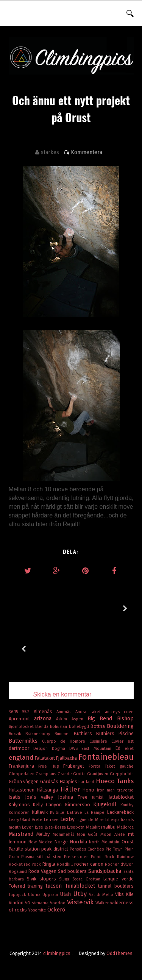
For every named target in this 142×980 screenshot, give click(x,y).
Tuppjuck (18, 895)
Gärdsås (50, 781)
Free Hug (51, 766)
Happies (69, 781)
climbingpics (57, 953)
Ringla (50, 864)
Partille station (25, 849)
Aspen (80, 719)
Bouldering (120, 726)
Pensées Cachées (88, 849)
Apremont (21, 719)
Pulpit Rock (104, 857)
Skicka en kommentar (62, 694)
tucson (55, 886)
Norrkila (80, 842)
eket (129, 749)
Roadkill (66, 864)
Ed (120, 748)
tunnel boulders (116, 886)
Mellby (44, 834)
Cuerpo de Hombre (66, 741)
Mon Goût (89, 834)
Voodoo (59, 903)
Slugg (66, 879)
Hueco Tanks (115, 781)
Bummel (64, 734)
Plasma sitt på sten (43, 857)
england (22, 757)
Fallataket (45, 758)
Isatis (17, 797)
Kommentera (87, 152)
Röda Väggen (43, 871)
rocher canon (90, 864)
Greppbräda (122, 774)
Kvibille (58, 813)
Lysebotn (76, 827)
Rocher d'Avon (119, 864)
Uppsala (51, 895)
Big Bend (102, 719)
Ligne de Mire (91, 820)
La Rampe (96, 813)
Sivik (33, 879)
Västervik (81, 902)
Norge (62, 842)
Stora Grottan (88, 879)
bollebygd (80, 727)
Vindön (17, 903)
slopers (49, 879)
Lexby (68, 819)
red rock (33, 864)
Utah (66, 894)
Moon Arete (114, 834)
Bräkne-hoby (40, 734)
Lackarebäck (120, 812)
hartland (87, 782)
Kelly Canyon (49, 805)
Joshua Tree (75, 797)
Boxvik (17, 734)
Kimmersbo (79, 805)
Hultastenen (23, 790)
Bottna (98, 726)
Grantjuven (98, 774)
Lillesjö (113, 820)
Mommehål (65, 834)
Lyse (40, 827)
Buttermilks (25, 741)
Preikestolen (78, 857)
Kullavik (41, 812)
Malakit (94, 827)
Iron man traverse (115, 790)
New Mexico (42, 842)
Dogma (61, 749)
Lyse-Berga (56, 827)
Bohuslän (59, 727)
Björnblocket (22, 727)
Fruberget (76, 766)
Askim (64, 719)
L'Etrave (76, 813)
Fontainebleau (106, 757)
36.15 (15, 712)
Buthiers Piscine (115, 733)
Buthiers (85, 733)
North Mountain (105, 842)
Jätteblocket (121, 797)
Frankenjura (24, 766)
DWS (76, 749)
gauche (127, 766)
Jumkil (100, 797)
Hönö (90, 790)
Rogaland (19, 872)
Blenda (43, 727)
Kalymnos (21, 805)
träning (37, 886)
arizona (45, 719)
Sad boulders (73, 871)
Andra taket (90, 712)
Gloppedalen (22, 774)
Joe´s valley (41, 797)
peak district (55, 849)
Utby (81, 894)
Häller (72, 789)
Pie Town (115, 849)
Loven (28, 827)
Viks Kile (124, 894)
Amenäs (66, 712)
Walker (103, 903)
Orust (128, 842)
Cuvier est (122, 741)
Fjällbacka (67, 758)
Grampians (47, 774)
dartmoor (21, 748)
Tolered (18, 886)
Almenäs (45, 711)
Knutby (127, 805)
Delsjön (43, 749)
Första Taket (104, 766)
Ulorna (35, 895)
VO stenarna (37, 903)
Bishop (125, 719)
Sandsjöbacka (106, 871)
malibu (109, 827)
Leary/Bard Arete (26, 820)
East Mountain (98, 749)
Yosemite (38, 910)
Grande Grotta (72, 774)
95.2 (28, 712)
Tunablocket (82, 886)
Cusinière (100, 741)
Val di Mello (102, 895)
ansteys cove (119, 712)
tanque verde (118, 879)
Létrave (52, 820)
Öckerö (56, 910)
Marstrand (23, 834)
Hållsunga (49, 790)
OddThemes (119, 953)
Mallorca (125, 827)
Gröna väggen (24, 781)
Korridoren (20, 813)
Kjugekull (107, 805)
